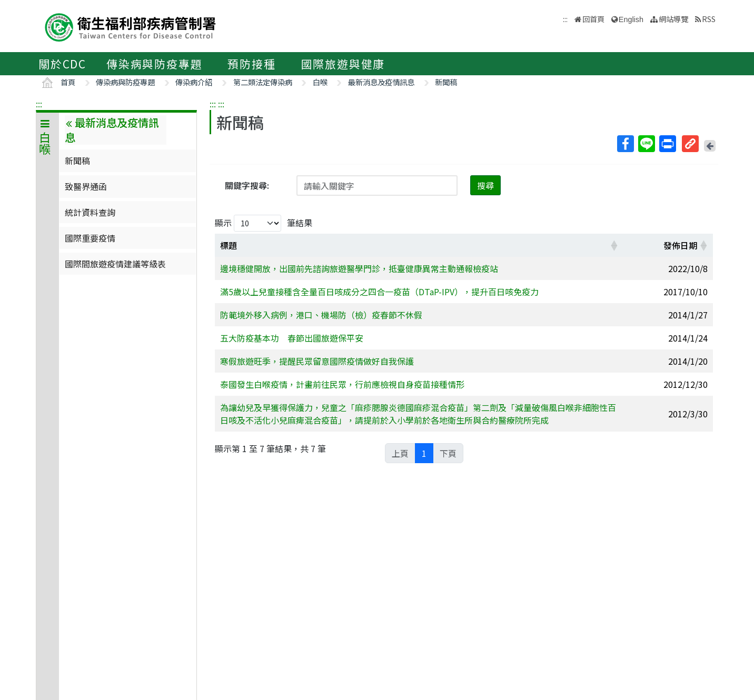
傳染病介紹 (194, 82)
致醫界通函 (86, 186)
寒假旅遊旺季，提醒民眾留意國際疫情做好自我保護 (317, 361)
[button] (614, 245)
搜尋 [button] (485, 185)
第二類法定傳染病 (263, 82)
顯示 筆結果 (264, 223)
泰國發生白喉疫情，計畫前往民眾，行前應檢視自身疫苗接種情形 (342, 384)
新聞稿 (446, 82)
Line (646, 144)
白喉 (320, 82)
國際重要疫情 (90, 238)
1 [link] (424, 453)
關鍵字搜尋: (247, 185)
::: (39, 104)
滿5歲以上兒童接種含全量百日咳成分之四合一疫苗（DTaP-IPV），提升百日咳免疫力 (379, 292)
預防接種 (251, 64)
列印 (667, 144)
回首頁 (593, 19)
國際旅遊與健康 (343, 64)
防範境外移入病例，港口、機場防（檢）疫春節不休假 (321, 315)
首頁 (68, 82)
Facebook (625, 144)
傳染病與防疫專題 (154, 64)
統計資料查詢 (90, 212)
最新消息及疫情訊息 (381, 82)
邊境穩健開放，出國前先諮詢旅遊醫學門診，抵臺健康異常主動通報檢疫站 (359, 268)
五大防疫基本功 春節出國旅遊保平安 (292, 338)
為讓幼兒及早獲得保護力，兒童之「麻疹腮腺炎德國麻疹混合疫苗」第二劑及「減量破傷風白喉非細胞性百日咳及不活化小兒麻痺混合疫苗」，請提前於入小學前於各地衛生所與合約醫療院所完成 (418, 414)
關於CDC (62, 64)
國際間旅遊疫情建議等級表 (115, 264)
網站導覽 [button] (673, 19)
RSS (709, 19)
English (631, 19)
